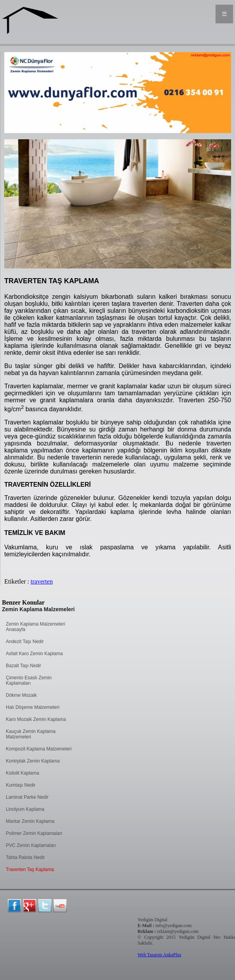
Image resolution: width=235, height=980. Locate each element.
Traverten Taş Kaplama (30, 870)
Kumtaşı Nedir (21, 785)
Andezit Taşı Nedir (25, 642)
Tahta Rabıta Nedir (25, 857)
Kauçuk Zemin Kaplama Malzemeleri (31, 734)
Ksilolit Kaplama (22, 773)
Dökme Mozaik (21, 695)
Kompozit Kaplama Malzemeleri (39, 749)
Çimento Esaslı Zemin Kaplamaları (29, 680)
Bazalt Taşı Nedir (24, 666)
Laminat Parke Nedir (27, 797)
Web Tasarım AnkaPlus (159, 955)
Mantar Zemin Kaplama (30, 821)
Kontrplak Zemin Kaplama (33, 761)
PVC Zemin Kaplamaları (31, 845)
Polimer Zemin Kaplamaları (34, 833)
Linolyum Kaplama (25, 809)
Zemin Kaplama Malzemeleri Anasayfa (35, 627)
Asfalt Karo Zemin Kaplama (34, 654)
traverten (42, 581)
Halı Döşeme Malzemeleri (33, 707)
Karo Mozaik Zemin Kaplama (36, 719)
